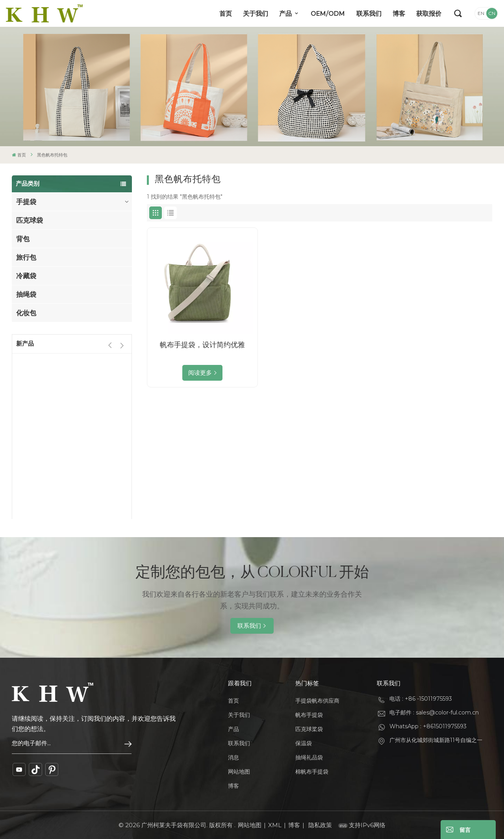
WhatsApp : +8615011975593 (428, 726)
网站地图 (239, 772)
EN (481, 13)
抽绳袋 (26, 294)
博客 (399, 14)
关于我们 (256, 14)
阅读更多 (200, 373)
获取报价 (429, 14)
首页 (226, 14)
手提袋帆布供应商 (317, 701)
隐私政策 (320, 825)
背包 (23, 239)
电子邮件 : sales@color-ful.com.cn (434, 712)
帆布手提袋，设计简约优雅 (202, 345)
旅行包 (26, 257)
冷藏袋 (26, 276)
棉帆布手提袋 (312, 772)
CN (492, 13)
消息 (233, 757)
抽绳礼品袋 (309, 757)
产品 (286, 14)
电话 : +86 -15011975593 (421, 699)
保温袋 (304, 743)
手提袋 (26, 202)
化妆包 (26, 313)
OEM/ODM (328, 14)
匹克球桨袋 (309, 729)
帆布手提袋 (309, 715)
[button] (122, 345)
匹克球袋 (30, 220)
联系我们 (369, 14)
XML (275, 825)
